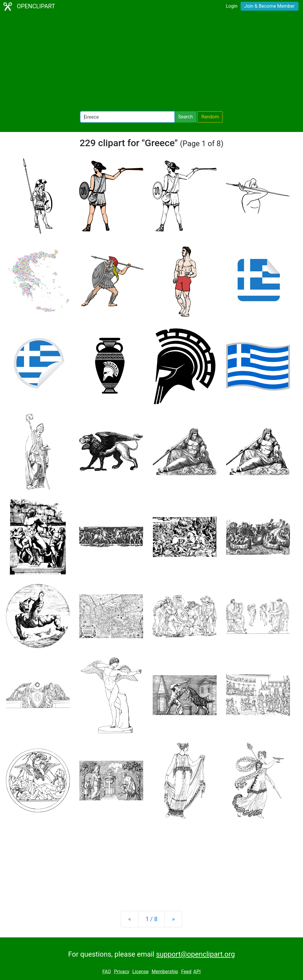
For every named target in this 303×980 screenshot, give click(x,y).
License (140, 972)
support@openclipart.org (195, 954)
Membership (165, 972)
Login (232, 6)
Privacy (122, 972)
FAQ (107, 972)
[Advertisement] (151, 62)
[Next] (173, 919)
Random (210, 117)
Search (185, 117)
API (197, 972)
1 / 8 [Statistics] (152, 919)
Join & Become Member (270, 6)
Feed (186, 972)
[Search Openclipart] (127, 117)
